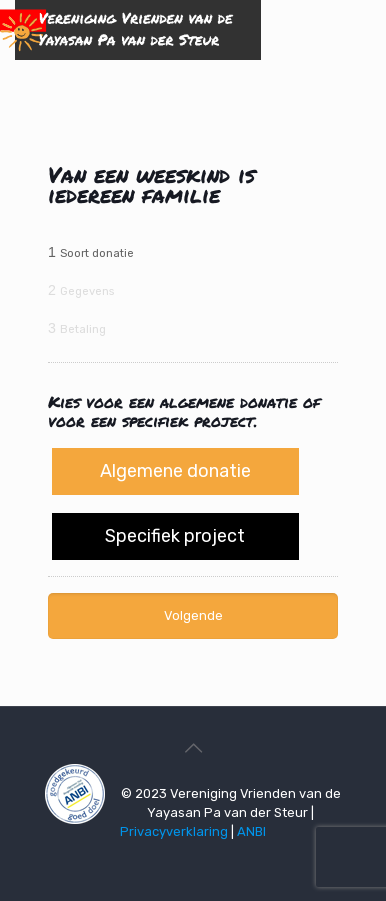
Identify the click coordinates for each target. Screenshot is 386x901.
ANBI (251, 831)
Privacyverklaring (174, 831)
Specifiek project (175, 536)
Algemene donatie (175, 471)
